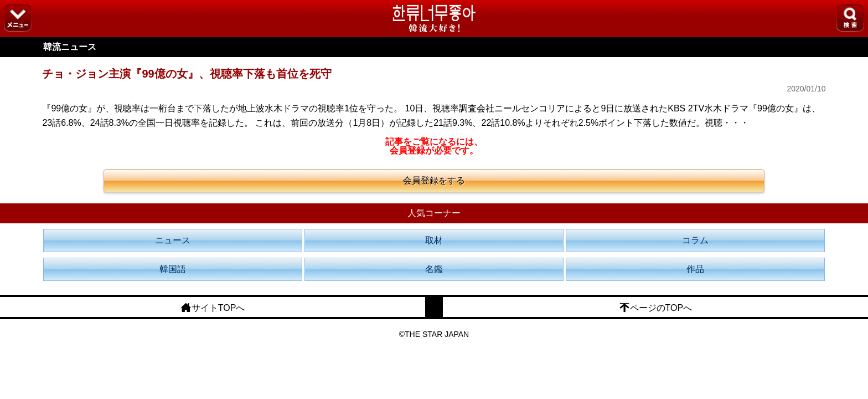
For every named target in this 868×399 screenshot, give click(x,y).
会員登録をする (434, 180)
